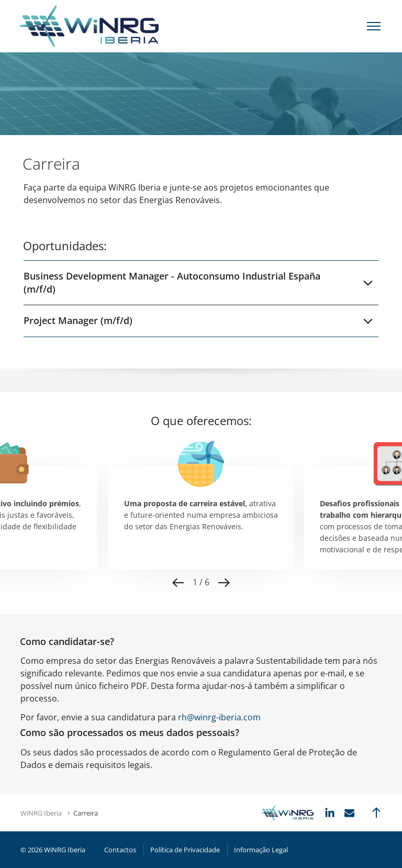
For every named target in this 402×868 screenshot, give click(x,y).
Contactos (120, 850)
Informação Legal (261, 850)
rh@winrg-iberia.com (219, 717)
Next (224, 583)
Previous (178, 583)
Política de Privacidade (185, 850)
